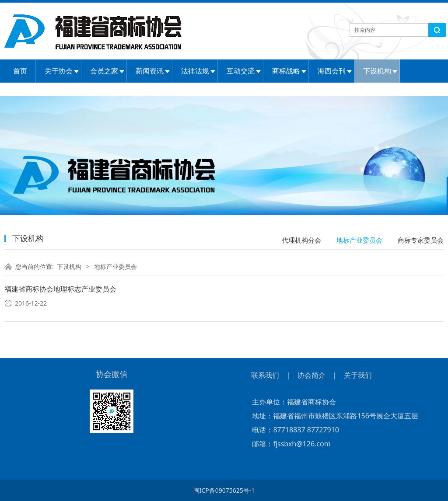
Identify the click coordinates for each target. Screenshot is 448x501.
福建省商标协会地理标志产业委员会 (60, 289)
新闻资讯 (150, 71)
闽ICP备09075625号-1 (224, 490)
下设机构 (377, 71)
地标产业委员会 (359, 240)
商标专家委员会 (421, 240)
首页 (20, 71)
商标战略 (286, 71)
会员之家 (104, 71)
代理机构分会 (301, 240)
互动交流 (241, 71)
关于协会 (59, 71)
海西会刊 (332, 71)
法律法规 (195, 71)
